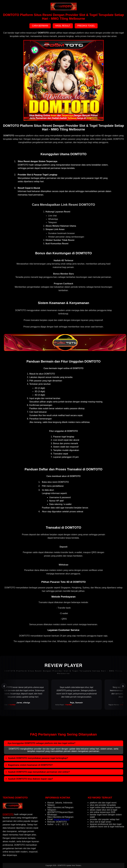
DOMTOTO (8, 814)
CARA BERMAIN (40, 26)
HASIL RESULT (63, 26)
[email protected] (62, 819)
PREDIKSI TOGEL (86, 26)
